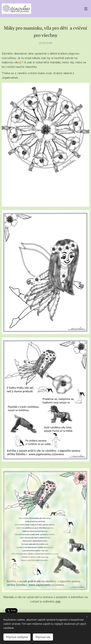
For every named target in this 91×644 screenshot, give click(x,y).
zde (58, 601)
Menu (86, 9)
